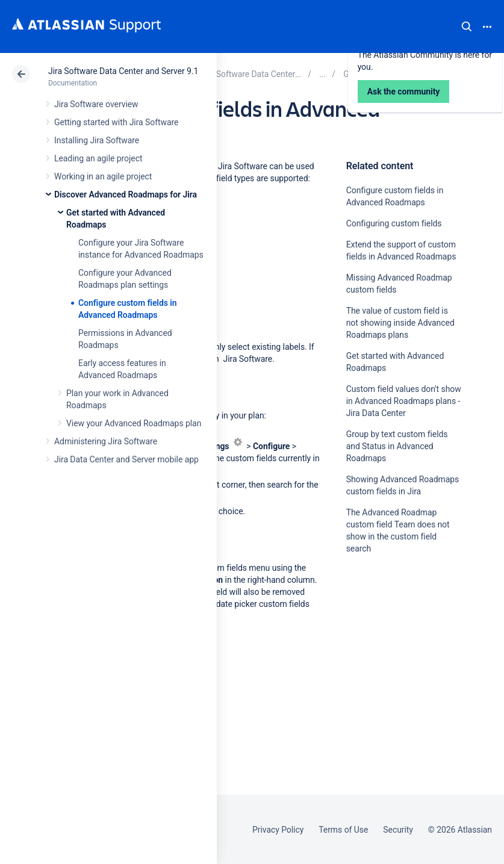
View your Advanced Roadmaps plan (134, 423)
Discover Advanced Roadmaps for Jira (126, 194)
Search (467, 26)
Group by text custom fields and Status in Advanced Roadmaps (397, 446)
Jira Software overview (96, 104)
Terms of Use (343, 830)
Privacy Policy (278, 830)
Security (398, 830)
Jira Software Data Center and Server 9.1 (123, 71)
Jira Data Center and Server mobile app (126, 459)
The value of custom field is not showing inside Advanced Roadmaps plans (400, 323)
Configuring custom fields (394, 223)
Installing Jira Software (97, 140)
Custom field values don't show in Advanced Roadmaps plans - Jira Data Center (404, 401)
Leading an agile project (98, 158)
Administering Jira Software (106, 441)
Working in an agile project (103, 176)
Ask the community (404, 662)
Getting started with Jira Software (116, 122)
